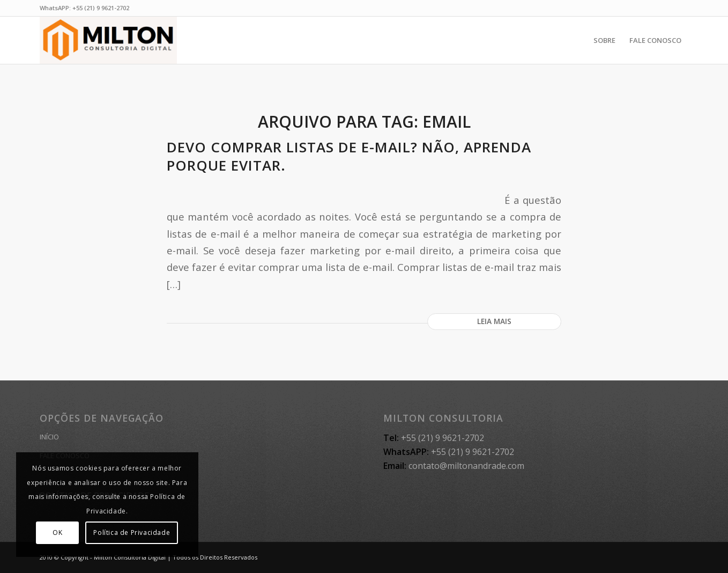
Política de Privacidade (132, 532)
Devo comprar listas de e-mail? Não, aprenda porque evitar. (349, 156)
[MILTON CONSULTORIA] (108, 40)
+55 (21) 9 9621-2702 (101, 8)
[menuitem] (604, 40)
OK (57, 532)
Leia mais (494, 321)
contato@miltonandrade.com (466, 466)
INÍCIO (49, 437)
